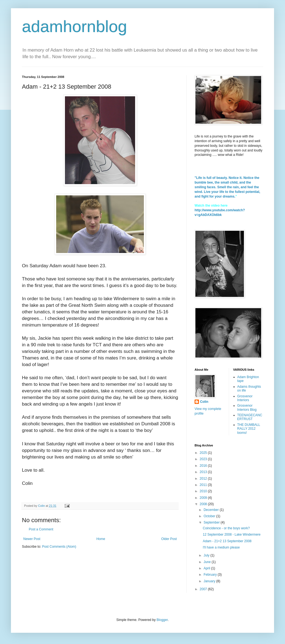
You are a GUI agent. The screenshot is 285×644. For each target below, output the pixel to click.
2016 (204, 466)
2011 (204, 485)
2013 (204, 472)
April (207, 568)
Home (101, 539)
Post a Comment (41, 529)
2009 (204, 498)
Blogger (162, 620)
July (207, 555)
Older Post (169, 539)
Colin (204, 402)
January (210, 581)
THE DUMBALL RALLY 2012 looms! (249, 429)
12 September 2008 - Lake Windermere (232, 535)
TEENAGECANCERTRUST (250, 417)
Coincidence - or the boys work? (226, 528)
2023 (204, 459)
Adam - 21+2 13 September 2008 (227, 541)
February (211, 575)
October (210, 516)
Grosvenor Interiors (245, 398)
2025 (204, 453)
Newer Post (32, 539)
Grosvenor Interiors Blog (247, 407)
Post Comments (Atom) (59, 547)
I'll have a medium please (221, 547)
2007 (204, 589)
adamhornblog (75, 26)
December (212, 510)
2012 (204, 479)
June (208, 562)
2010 (204, 491)
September (212, 522)
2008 (204, 504)
